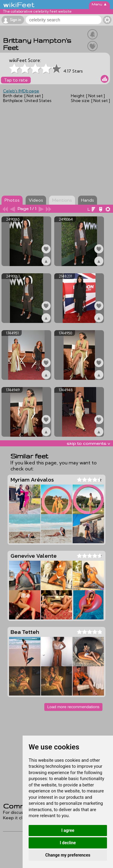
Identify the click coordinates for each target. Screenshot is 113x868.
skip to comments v (88, 443)
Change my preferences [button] (68, 855)
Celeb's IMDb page (21, 91)
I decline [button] (68, 843)
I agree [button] (68, 830)
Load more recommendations (73, 707)
